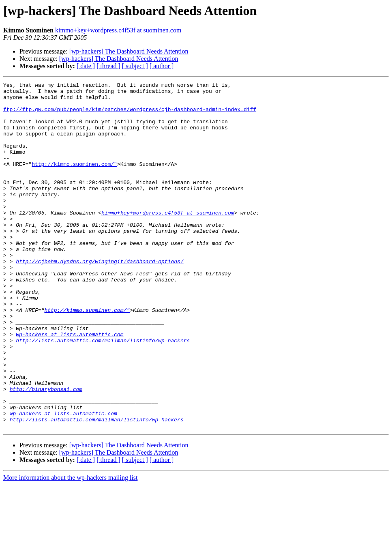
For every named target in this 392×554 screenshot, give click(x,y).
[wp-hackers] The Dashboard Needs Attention (129, 51)
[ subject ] (135, 66)
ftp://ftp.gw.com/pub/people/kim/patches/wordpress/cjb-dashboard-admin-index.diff (130, 115)
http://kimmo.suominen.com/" (74, 181)
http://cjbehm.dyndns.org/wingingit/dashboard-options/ (100, 298)
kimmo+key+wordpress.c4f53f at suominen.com (118, 30)
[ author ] (162, 66)
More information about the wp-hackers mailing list (70, 547)
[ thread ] (108, 66)
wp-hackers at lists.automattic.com (70, 385)
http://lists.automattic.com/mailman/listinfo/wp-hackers (103, 393)
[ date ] (86, 66)
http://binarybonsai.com (46, 451)
